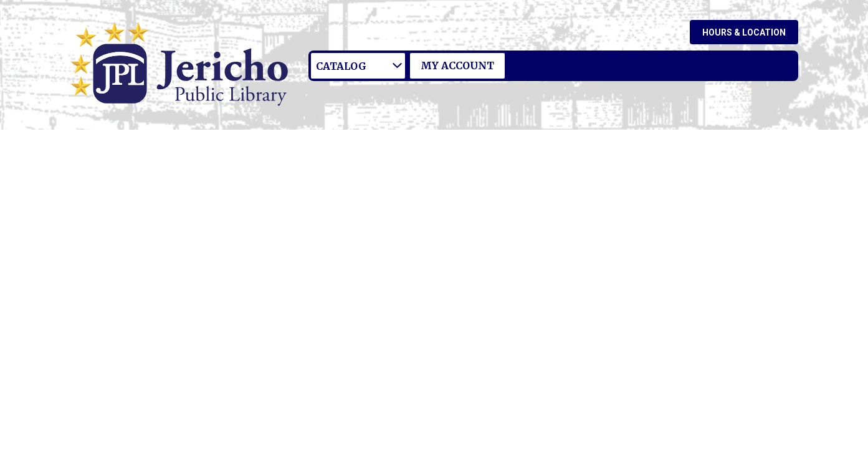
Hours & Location (744, 32)
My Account (457, 65)
